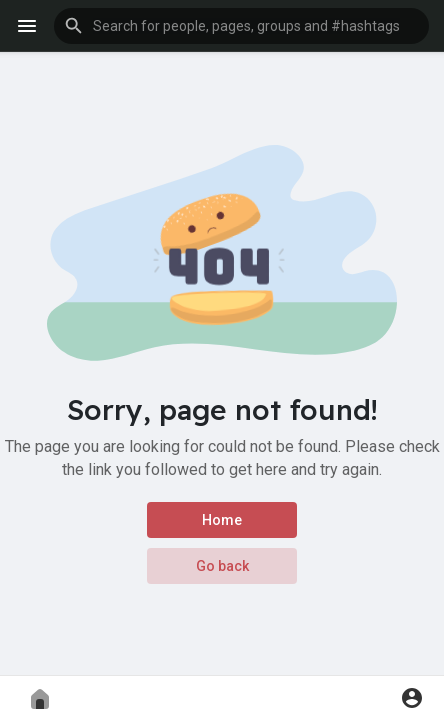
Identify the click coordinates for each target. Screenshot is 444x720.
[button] (241, 26)
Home (222, 520)
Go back (222, 566)
